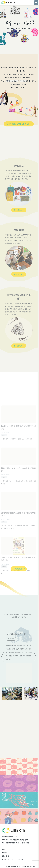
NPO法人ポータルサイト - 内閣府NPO (13, 859)
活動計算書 (5, 856)
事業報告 (5, 853)
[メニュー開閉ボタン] (36, 3)
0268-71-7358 (10, 843)
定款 (3, 849)
